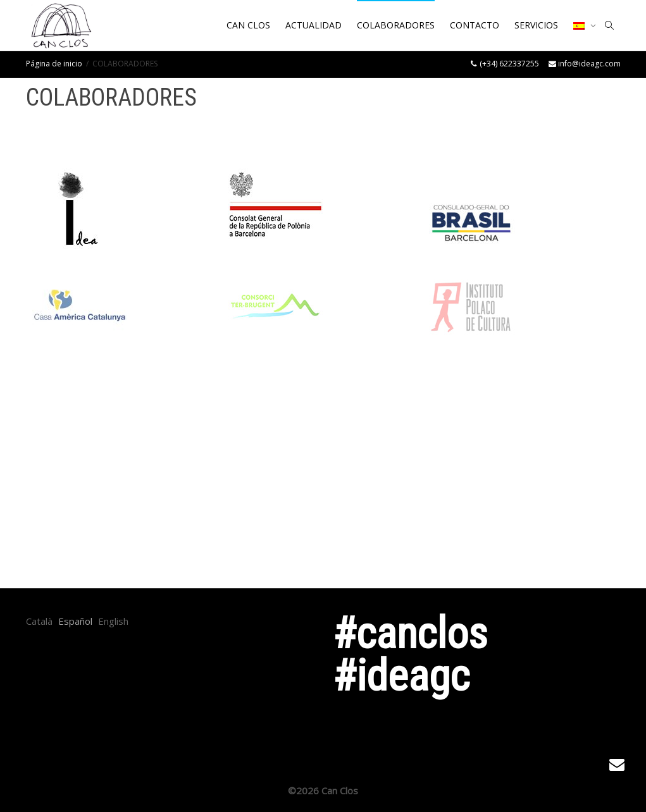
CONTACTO (475, 25)
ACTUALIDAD (314, 25)
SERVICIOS (536, 25)
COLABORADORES (396, 25)
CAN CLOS (248, 25)
